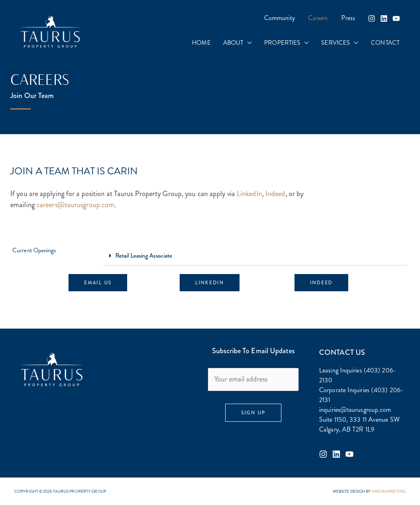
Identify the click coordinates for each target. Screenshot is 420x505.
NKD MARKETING (389, 491)
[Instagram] (372, 18)
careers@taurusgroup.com (75, 205)
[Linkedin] (384, 18)
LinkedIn (249, 194)
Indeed (275, 194)
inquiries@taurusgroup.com (355, 410)
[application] (248, 43)
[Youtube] (349, 454)
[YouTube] (396, 18)
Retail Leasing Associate (144, 256)
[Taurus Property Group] (50, 31)
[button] (255, 256)
